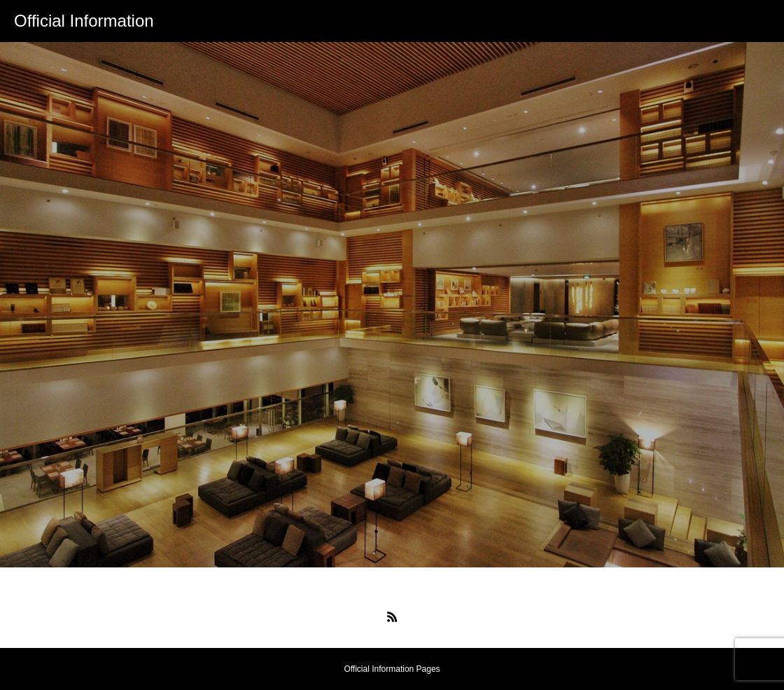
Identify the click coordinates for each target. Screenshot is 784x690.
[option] (392, 305)
